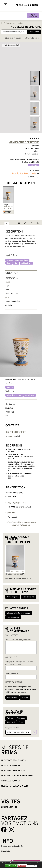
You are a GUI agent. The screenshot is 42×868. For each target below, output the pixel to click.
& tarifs (12, 846)
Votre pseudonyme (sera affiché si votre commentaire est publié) (19, 663)
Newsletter (6, 852)
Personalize (32, 866)
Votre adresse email (12, 674)
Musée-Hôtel (14, 786)
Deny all (23, 866)
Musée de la (13, 771)
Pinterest (11, 722)
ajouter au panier (13, 38)
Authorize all (11, 866)
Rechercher (34, 32)
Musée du (17, 776)
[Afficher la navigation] (6, 5)
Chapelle (10, 781)
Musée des (13, 761)
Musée (33, 16)
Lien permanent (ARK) (12, 728)
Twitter (10, 718)
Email (21, 722)
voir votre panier (32, 38)
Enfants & (9, 807)
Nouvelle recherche (26, 27)
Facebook (21, 718)
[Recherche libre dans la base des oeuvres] (14, 32)
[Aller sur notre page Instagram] (11, 829)
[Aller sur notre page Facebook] (4, 829)
